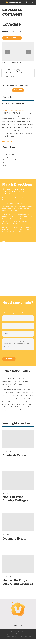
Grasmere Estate (14, 539)
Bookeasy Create (27, 637)
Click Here (18, 90)
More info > (7, 142)
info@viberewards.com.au (20, 313)
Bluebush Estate (14, 455)
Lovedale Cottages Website (13, 110)
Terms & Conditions (13, 631)
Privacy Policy (25, 631)
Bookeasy (7, 637)
